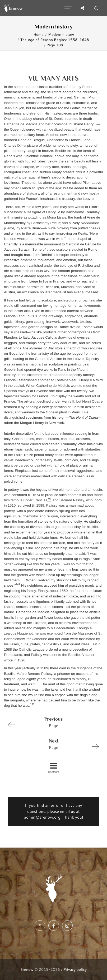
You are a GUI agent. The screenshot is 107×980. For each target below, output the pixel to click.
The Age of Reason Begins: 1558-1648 (55, 40)
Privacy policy (75, 969)
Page (51, 722)
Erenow (27, 969)
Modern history (61, 34)
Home (38, 34)
